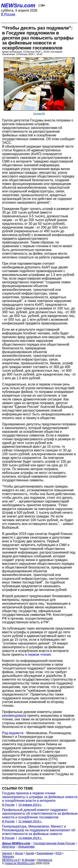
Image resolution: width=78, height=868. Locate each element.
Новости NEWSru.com (20, 863)
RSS (59, 853)
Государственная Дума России (54, 843)
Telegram (8, 857)
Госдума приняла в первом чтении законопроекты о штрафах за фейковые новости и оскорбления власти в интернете (40, 797)
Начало (7, 853)
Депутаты (9, 847)
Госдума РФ (39, 114)
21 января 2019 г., (30, 821)
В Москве (28, 860)
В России (8, 14)
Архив (30, 853)
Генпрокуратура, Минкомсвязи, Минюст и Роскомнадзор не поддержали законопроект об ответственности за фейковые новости (39, 830)
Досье (19, 853)
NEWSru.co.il (11, 860)
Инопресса (45, 860)
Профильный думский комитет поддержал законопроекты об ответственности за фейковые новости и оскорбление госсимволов (40, 814)
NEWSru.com (18, 5)
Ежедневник (45, 853)
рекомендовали (14, 716)
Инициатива (26, 847)
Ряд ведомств (13, 733)
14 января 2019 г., (30, 838)
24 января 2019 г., (30, 805)
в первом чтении (38, 655)
